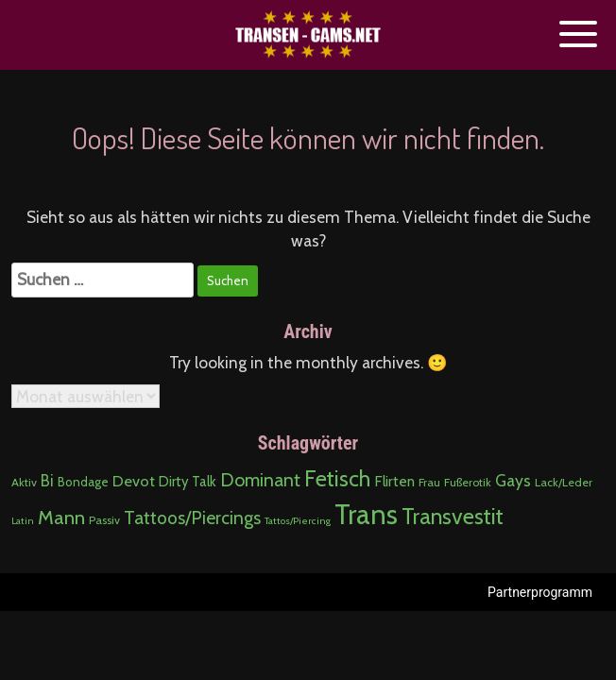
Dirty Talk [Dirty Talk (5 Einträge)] (188, 482)
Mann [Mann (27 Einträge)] (61, 517)
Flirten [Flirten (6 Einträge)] (394, 481)
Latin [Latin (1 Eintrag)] (23, 521)
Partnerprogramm (540, 592)
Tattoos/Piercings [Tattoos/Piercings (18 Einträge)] (192, 518)
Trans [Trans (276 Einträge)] (366, 514)
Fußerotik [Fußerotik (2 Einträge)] (468, 482)
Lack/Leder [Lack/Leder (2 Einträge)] (564, 482)
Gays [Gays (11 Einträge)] (513, 480)
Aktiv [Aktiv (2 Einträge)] (24, 482)
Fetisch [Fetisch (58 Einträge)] (337, 478)
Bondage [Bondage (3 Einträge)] (83, 482)
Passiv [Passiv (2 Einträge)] (104, 520)
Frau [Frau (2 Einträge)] (429, 482)
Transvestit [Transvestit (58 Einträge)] (453, 516)
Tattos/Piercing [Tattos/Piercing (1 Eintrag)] (298, 521)
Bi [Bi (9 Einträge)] (47, 481)
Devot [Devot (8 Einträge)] (134, 481)
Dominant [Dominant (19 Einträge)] (260, 480)
